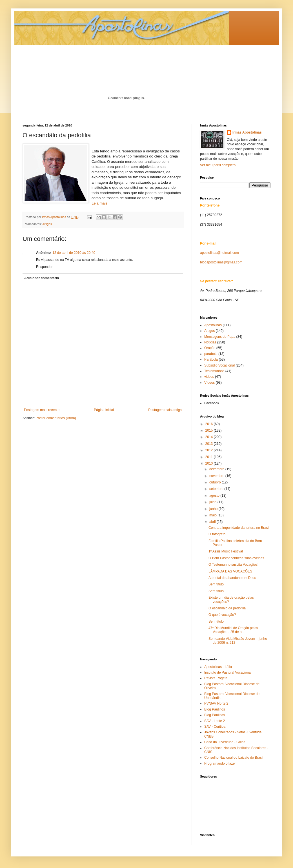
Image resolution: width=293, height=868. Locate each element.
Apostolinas (213, 325)
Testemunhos (214, 371)
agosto (215, 496)
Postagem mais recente (42, 410)
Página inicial (104, 410)
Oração (210, 348)
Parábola (211, 359)
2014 (210, 437)
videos (209, 377)
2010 (210, 463)
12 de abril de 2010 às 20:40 (74, 253)
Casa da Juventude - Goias (225, 742)
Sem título (216, 584)
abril (213, 522)
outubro (216, 482)
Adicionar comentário (42, 278)
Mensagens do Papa (220, 337)
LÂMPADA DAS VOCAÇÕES (230, 571)
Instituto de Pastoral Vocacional (228, 672)
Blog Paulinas (215, 715)
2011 (210, 457)
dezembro (217, 469)
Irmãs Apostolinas (247, 132)
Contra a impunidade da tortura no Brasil (239, 528)
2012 (210, 450)
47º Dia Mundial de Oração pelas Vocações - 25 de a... (233, 630)
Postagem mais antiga (165, 410)
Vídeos (209, 383)
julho (213, 502)
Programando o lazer (220, 763)
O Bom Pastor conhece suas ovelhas (236, 558)
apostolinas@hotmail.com (219, 253)
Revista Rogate (216, 678)
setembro (217, 489)
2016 (210, 424)
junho (214, 509)
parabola (211, 354)
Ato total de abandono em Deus (232, 578)
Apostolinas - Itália (218, 667)
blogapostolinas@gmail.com (221, 262)
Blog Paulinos (215, 709)
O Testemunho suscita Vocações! (233, 565)
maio (213, 515)
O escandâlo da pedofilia (227, 608)
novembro (217, 476)
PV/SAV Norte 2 (216, 703)
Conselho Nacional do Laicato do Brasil (234, 758)
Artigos (47, 224)
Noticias (210, 342)
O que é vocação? (222, 615)
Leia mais (99, 203)
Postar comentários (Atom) (56, 418)
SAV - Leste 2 (215, 721)
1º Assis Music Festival (226, 551)
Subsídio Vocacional (219, 365)
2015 (210, 430)
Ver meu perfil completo (218, 165)
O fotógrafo (217, 534)
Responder (44, 267)
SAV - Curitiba (215, 727)
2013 (210, 444)
